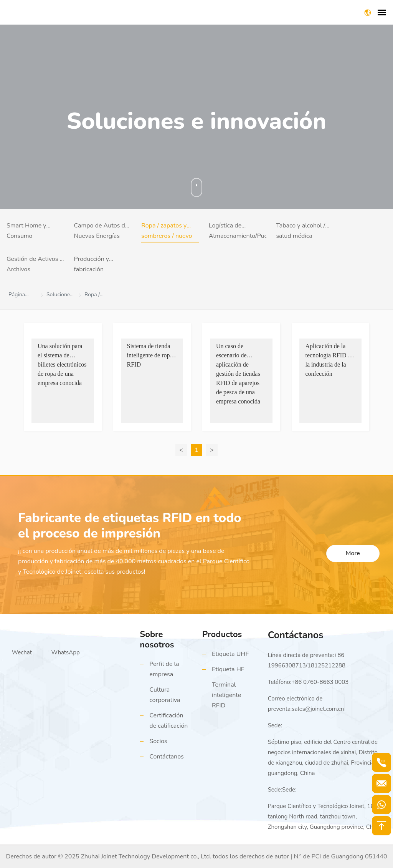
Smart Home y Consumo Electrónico (26, 232)
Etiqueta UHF (230, 654)
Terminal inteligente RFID (226, 695)
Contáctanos (166, 757)
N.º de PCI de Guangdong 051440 (340, 856)
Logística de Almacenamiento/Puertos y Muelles (238, 232)
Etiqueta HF (228, 669)
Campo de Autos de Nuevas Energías (101, 231)
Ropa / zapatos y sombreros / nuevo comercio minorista (167, 232)
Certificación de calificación (168, 721)
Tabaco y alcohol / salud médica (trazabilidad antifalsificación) (301, 232)
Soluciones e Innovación (59, 296)
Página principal (19, 296)
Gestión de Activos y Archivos (35, 264)
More (353, 553)
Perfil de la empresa (164, 669)
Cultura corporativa (165, 695)
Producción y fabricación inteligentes (92, 265)
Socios (158, 741)
